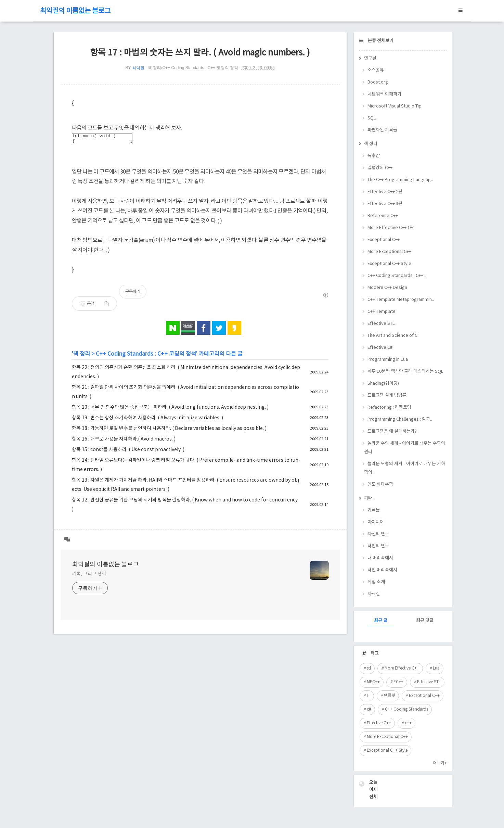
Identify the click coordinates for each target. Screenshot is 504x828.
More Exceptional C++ (389, 252)
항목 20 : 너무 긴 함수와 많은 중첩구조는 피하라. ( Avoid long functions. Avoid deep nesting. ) (170, 409)
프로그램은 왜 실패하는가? (392, 431)
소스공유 (376, 70)
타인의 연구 (378, 546)
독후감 (374, 156)
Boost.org (378, 82)
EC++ (398, 682)
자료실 (374, 594)
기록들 (374, 510)
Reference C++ (383, 216)
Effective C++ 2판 (385, 192)
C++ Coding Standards (406, 709)
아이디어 (376, 522)
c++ (408, 723)
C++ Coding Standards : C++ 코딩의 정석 (146, 356)
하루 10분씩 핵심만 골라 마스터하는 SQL (405, 372)
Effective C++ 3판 (385, 204)
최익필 (138, 68)
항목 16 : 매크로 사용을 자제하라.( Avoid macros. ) (124, 441)
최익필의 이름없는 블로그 (75, 11)
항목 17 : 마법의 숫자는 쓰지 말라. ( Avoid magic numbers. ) (200, 53)
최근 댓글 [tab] (425, 621)
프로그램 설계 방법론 (387, 396)
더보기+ (440, 763)
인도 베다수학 (380, 485)
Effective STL (381, 324)
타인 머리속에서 (382, 570)
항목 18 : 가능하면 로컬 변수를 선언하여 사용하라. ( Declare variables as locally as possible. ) (169, 431)
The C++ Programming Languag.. (400, 180)
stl (369, 668)
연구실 (370, 58)
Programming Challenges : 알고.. (400, 419)
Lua (436, 668)
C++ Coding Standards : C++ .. (397, 276)
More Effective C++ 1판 (391, 228)
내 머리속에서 (380, 558)
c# (369, 709)
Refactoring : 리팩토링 (389, 407)
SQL (372, 118)
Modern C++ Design (387, 288)
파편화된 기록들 (382, 130)
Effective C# (380, 348)
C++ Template (382, 312)
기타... (370, 498)
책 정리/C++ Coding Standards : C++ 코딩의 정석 (193, 68)
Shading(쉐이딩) (383, 384)
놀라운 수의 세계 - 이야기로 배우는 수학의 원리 (405, 448)
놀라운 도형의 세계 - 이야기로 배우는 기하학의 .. (405, 468)
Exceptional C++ (384, 240)
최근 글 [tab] (381, 621)
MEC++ (373, 682)
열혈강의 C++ (380, 168)
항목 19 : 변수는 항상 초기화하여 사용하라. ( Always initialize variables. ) (147, 420)
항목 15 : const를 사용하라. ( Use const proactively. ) (128, 452)
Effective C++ (379, 723)
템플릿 (390, 696)
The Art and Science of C (392, 336)
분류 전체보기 (380, 41)
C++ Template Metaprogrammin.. (401, 300)
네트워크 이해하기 (384, 94)
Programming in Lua (388, 360)
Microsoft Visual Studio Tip (395, 106)
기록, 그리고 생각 (89, 576)
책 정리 (82, 356)
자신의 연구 (378, 534)
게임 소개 (376, 582)
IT (369, 696)
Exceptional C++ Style (389, 264)
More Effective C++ (402, 668)
